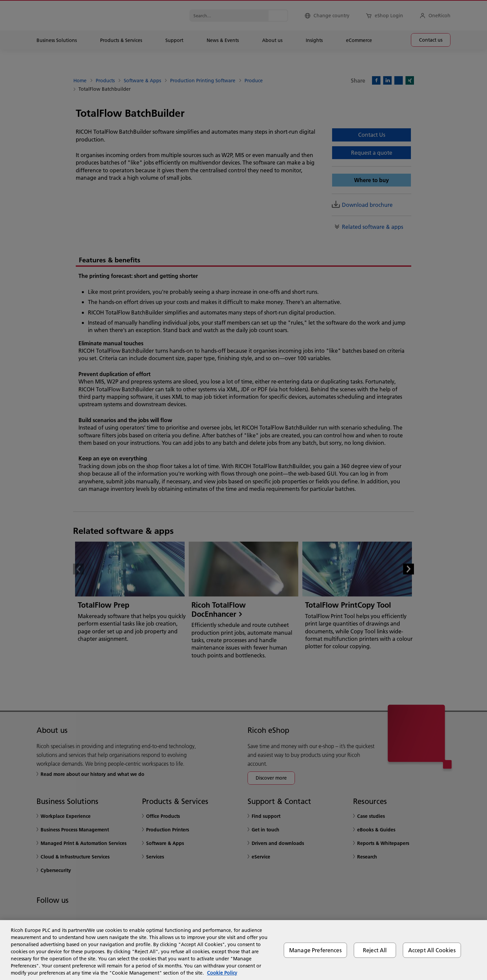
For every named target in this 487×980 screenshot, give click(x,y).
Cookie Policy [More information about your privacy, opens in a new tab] (222, 973)
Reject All (375, 950)
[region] (243, 950)
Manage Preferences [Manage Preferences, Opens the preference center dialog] (315, 950)
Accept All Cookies (432, 950)
